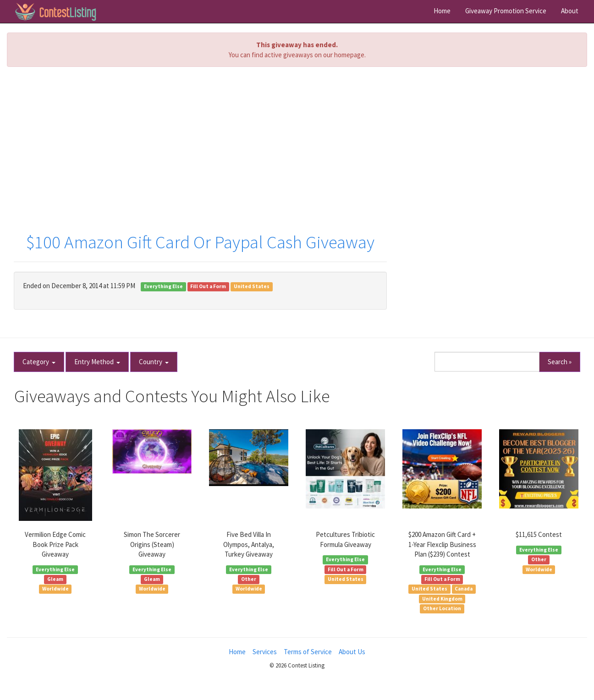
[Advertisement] (297, 140)
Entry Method (97, 362)
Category (39, 362)
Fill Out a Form (208, 286)
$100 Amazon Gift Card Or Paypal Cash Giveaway (200, 242)
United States (252, 286)
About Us (352, 652)
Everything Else (163, 286)
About (570, 11)
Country (154, 362)
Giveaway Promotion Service (506, 11)
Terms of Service (308, 652)
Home (442, 11)
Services (265, 652)
